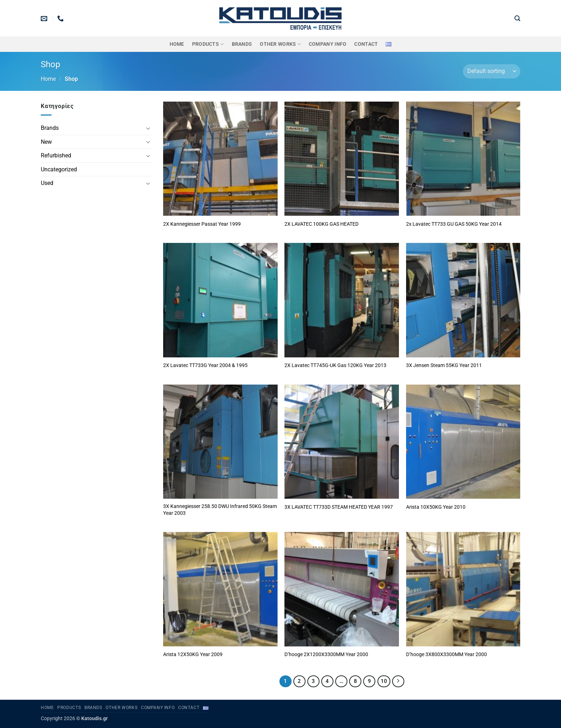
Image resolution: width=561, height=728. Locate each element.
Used (47, 183)
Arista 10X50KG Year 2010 (436, 507)
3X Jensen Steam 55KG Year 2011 (444, 365)
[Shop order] (492, 71)
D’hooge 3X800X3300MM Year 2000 (447, 654)
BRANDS (242, 44)
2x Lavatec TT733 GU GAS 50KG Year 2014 (454, 224)
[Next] (398, 681)
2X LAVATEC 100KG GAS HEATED (321, 224)
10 (384, 681)
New (46, 142)
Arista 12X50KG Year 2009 (193, 654)
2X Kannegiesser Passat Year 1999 (202, 224)
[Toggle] (148, 128)
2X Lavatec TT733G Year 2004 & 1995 (205, 365)
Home (177, 44)
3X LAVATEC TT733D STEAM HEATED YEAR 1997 (339, 507)
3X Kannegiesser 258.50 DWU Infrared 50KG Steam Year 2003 (220, 510)
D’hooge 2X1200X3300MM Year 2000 (326, 654)
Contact (366, 44)
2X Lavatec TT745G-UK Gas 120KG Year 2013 (335, 365)
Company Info (328, 44)
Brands (50, 128)
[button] (517, 18)
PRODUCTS (208, 44)
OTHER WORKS (280, 44)
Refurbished (56, 155)
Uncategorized (59, 169)
